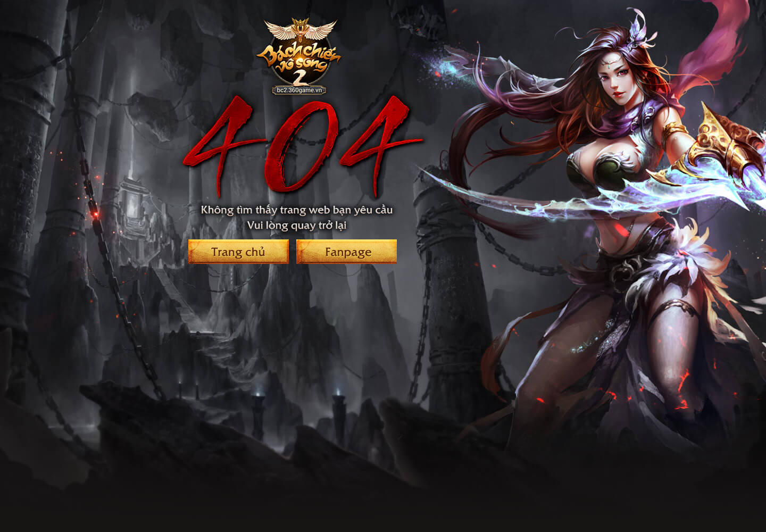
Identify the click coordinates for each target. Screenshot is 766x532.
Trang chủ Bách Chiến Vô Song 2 (239, 252)
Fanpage (347, 252)
